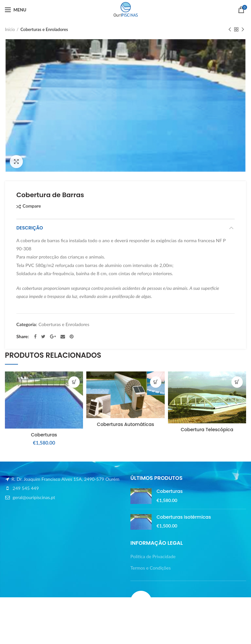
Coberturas (44, 435)
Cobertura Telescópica (207, 430)
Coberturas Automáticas (126, 424)
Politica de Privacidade (153, 556)
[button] (74, 382)
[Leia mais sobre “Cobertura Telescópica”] (237, 382)
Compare (32, 206)
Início (10, 29)
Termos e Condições (151, 568)
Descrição (30, 228)
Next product (243, 30)
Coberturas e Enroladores (44, 29)
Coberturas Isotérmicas (184, 517)
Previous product (230, 30)
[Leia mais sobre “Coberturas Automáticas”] (156, 382)
